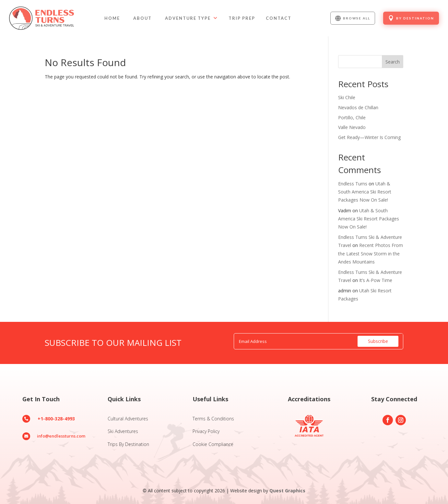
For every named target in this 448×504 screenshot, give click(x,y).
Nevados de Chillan (358, 107)
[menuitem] (112, 18)
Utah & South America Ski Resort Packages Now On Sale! (365, 192)
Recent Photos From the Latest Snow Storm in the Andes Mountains (371, 253)
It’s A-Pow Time (376, 280)
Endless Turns (353, 184)
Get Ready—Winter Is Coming (369, 137)
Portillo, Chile (352, 117)
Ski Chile (347, 97)
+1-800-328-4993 (56, 419)
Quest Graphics (287, 491)
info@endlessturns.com (61, 436)
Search (393, 62)
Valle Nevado (352, 127)
